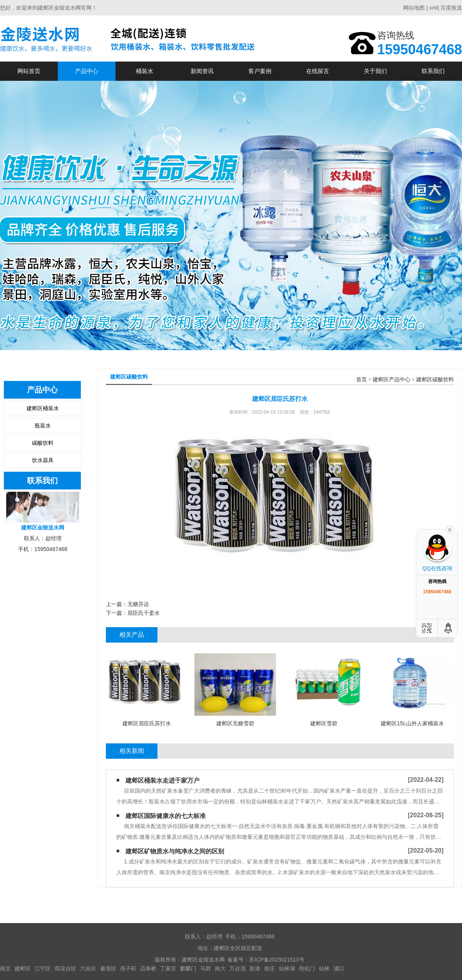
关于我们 (375, 71)
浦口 (339, 968)
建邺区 (23, 968)
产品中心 (87, 71)
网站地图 (414, 8)
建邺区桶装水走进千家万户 (162, 780)
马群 (206, 968)
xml (434, 8)
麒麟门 (188, 968)
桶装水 (145, 71)
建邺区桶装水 (43, 408)
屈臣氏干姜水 (144, 613)
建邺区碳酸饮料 (435, 380)
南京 (5, 968)
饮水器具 (43, 460)
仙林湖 (287, 968)
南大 (220, 968)
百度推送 (451, 8)
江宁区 (43, 968)
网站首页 (29, 71)
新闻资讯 (202, 71)
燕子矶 (128, 968)
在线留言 (318, 71)
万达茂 (238, 968)
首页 (362, 380)
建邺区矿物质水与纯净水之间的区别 (175, 851)
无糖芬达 (138, 604)
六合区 (88, 968)
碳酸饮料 (43, 443)
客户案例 (260, 71)
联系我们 (433, 71)
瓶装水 (43, 426)
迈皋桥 (148, 968)
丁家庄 (168, 968)
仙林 (324, 968)
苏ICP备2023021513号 (277, 960)
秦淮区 (108, 968)
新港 (255, 968)
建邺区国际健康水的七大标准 (166, 816)
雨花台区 (65, 968)
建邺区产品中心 (392, 380)
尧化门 (307, 968)
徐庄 (269, 968)
